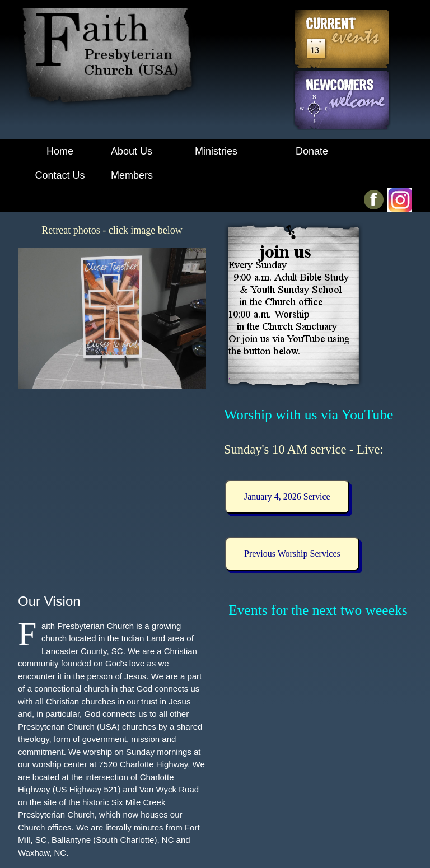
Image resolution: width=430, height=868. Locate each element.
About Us (132, 151)
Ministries (216, 151)
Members (132, 175)
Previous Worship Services (292, 554)
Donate (312, 151)
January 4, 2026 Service (287, 496)
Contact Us (60, 175)
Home (60, 151)
